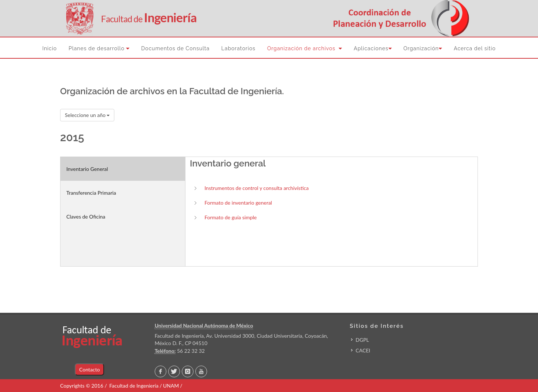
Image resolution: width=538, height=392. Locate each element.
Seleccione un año (87, 115)
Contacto (89, 369)
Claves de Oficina (86, 217)
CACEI (363, 350)
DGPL (362, 340)
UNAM (171, 386)
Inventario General (87, 169)
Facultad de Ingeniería (134, 386)
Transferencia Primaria (91, 193)
